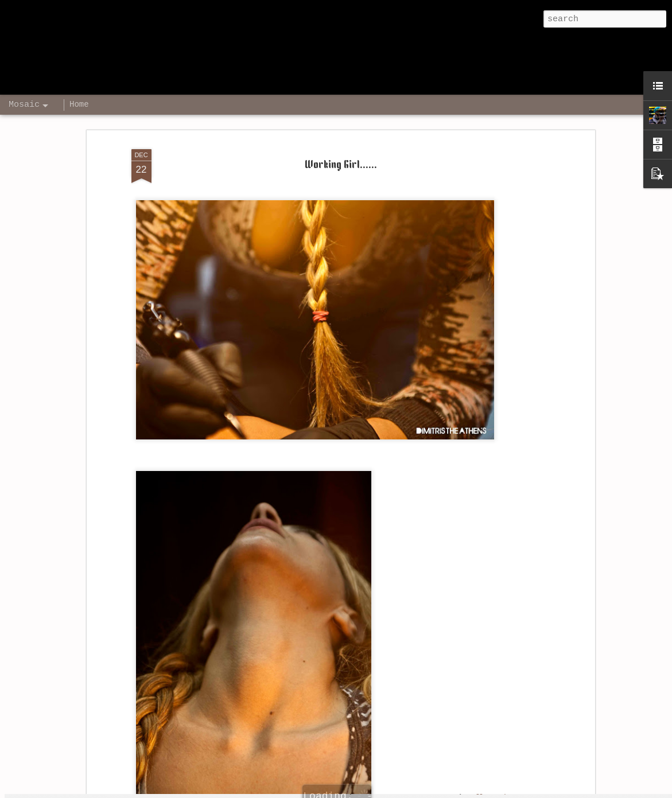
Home (79, 104)
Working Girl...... (341, 138)
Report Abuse (516, 791)
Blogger (478, 791)
